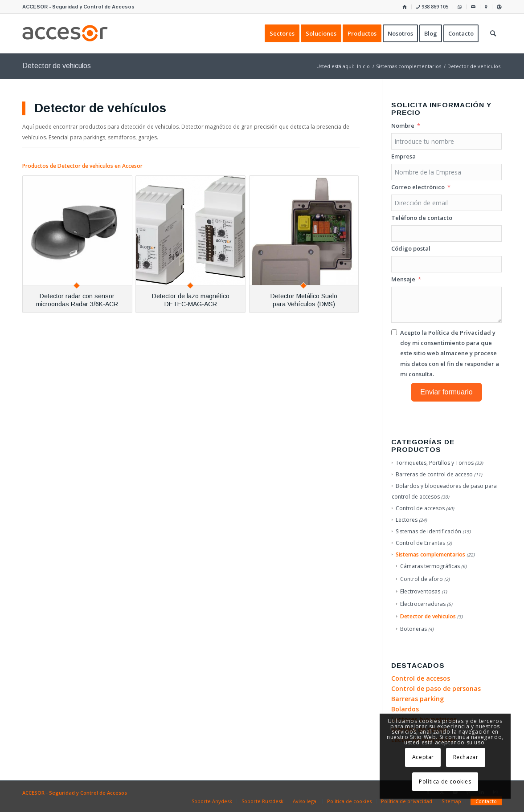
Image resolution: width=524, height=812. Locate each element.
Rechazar (466, 757)
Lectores (407, 520)
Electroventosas (420, 591)
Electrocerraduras (423, 604)
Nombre (403, 126)
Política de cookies (445, 782)
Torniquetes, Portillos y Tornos (435, 463)
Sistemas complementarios (430, 554)
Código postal (411, 248)
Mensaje (403, 279)
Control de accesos (420, 508)
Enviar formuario (446, 392)
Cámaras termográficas (430, 566)
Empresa (403, 156)
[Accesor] (65, 33)
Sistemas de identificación (428, 531)
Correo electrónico (418, 187)
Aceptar (423, 757)
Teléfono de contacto (422, 218)
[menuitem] (405, 7)
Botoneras (413, 629)
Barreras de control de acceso (434, 474)
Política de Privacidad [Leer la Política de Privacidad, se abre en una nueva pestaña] (460, 333)
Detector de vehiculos (428, 616)
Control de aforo (422, 579)
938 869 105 (432, 6)
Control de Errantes (420, 543)
